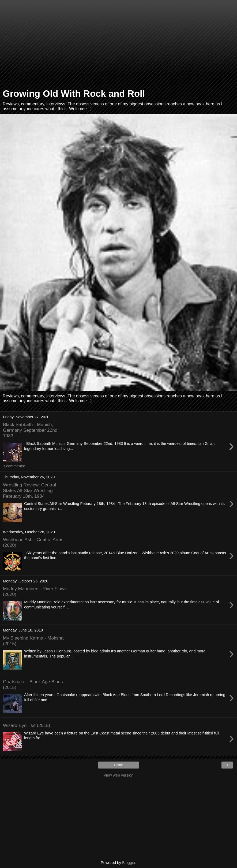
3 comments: (14, 466)
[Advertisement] (118, 46)
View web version (119, 775)
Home (118, 765)
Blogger (129, 863)
